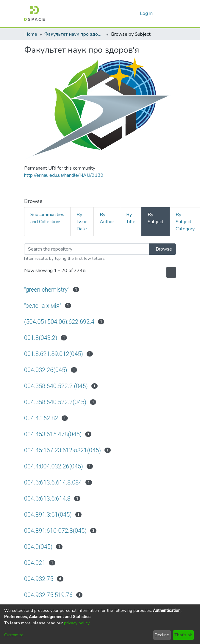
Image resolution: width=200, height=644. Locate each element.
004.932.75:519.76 (49, 595)
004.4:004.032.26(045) (54, 466)
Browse (161, 249)
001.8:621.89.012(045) (54, 354)
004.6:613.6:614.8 (48, 498)
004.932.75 (39, 579)
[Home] (34, 13)
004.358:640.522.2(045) (56, 402)
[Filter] (85, 249)
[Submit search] (126, 13)
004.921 (35, 563)
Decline (162, 635)
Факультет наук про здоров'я (74, 34)
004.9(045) (39, 547)
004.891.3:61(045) (49, 514)
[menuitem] (134, 13)
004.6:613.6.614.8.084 (54, 482)
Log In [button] (147, 13)
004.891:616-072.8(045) (57, 530)
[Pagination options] (170, 272)
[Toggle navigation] (168, 13)
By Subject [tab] (156, 218)
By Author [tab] (107, 218)
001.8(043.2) (41, 338)
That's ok (183, 635)
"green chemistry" (48, 289)
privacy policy (77, 623)
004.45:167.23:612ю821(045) (64, 450)
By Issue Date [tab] (82, 222)
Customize (14, 635)
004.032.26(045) (46, 370)
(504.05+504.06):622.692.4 (60, 322)
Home (31, 34)
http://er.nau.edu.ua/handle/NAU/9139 (64, 175)
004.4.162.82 (42, 418)
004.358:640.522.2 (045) (57, 386)
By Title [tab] (131, 218)
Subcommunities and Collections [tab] (47, 218)
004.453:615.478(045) (54, 434)
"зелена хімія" (43, 305)
